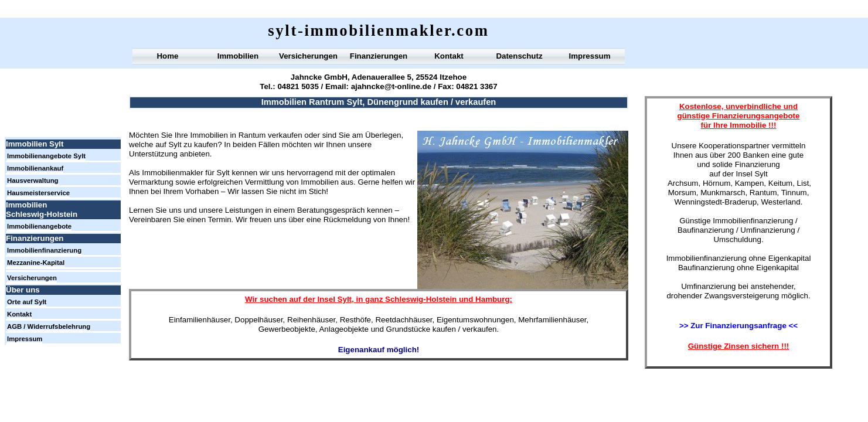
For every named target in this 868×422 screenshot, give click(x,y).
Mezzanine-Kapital (36, 263)
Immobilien (238, 56)
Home (167, 56)
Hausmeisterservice (38, 193)
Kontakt (449, 56)
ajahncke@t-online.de (391, 86)
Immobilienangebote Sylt (46, 156)
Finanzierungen (379, 56)
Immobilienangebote (39, 226)
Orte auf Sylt (27, 302)
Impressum (589, 56)
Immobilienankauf (35, 168)
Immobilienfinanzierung (44, 250)
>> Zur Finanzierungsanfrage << (738, 326)
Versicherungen (308, 56)
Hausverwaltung (33, 181)
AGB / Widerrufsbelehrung (49, 326)
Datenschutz (519, 56)
